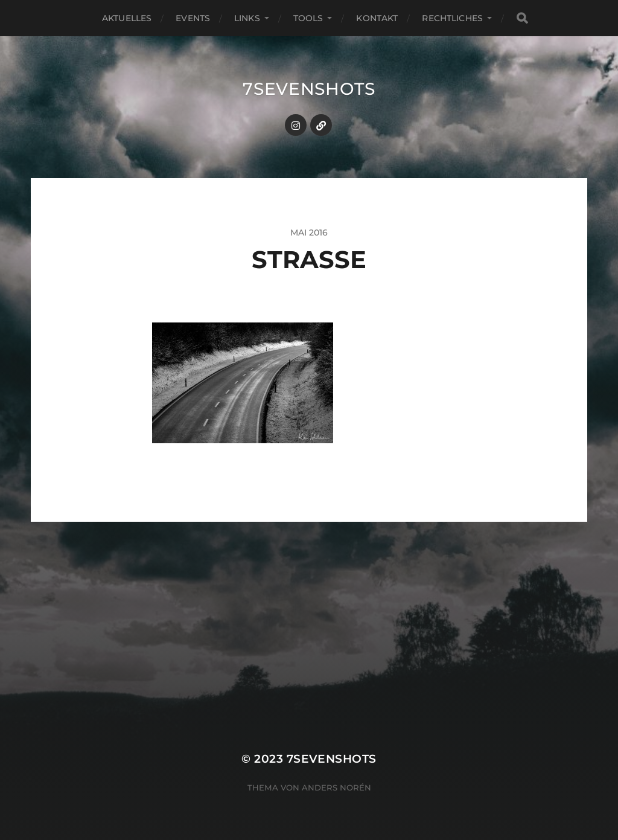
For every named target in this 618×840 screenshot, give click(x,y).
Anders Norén (336, 787)
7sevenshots (309, 89)
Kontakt (377, 18)
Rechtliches (452, 18)
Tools (308, 18)
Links (247, 18)
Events (193, 18)
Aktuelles (127, 18)
